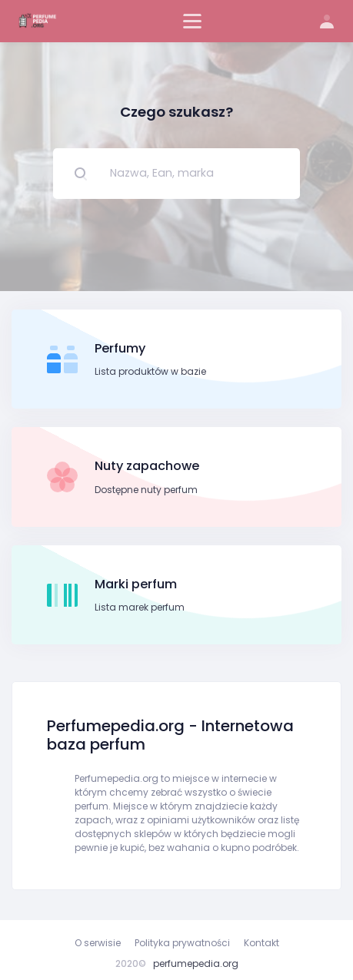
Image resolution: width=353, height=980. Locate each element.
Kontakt (261, 943)
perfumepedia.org (196, 963)
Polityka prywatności (182, 943)
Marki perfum (136, 584)
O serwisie (98, 943)
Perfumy (120, 348)
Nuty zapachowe (147, 466)
